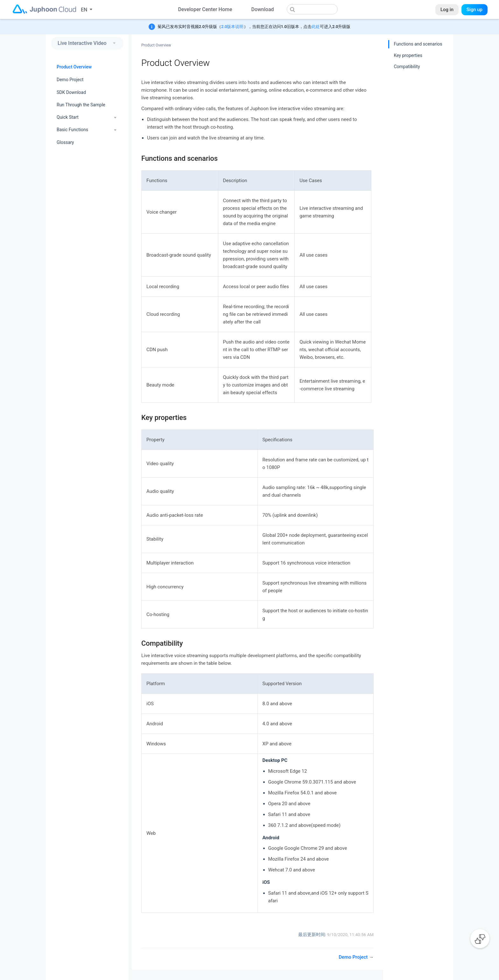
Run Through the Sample (81, 105)
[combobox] (312, 9)
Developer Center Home (205, 9)
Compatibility (407, 67)
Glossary (65, 142)
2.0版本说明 (232, 27)
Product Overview (74, 67)
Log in (447, 10)
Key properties (408, 55)
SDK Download (71, 92)
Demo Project (70, 80)
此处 (316, 27)
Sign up (474, 10)
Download (262, 9)
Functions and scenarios (418, 44)
